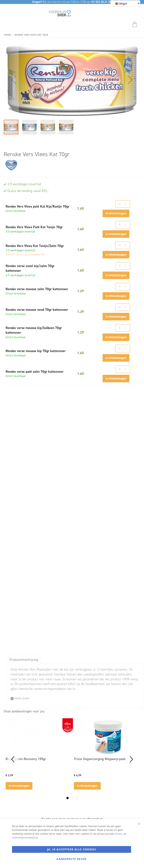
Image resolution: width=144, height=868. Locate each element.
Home (7, 34)
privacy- (119, 834)
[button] (11, 80)
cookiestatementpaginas (25, 838)
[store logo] (60, 14)
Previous (13, 759)
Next (131, 759)
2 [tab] (72, 798)
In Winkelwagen (19, 786)
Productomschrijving (24, 660)
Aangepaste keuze (72, 859)
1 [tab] (67, 798)
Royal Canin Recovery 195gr (26, 759)
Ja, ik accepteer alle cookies (72, 849)
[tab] (24, 659)
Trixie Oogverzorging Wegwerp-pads (100, 759)
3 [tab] (76, 798)
